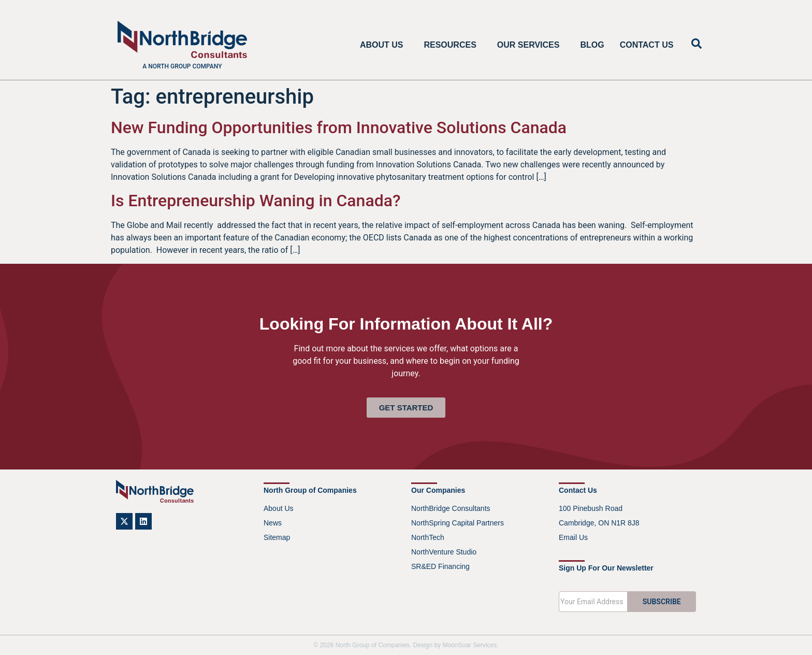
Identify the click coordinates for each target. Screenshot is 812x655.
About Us (384, 45)
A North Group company (182, 66)
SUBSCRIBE (662, 602)
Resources (452, 45)
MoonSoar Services (469, 645)
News (273, 523)
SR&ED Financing (440, 566)
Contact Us (647, 45)
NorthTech (428, 537)
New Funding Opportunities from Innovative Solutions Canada (339, 127)
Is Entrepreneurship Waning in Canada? (256, 201)
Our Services (531, 45)
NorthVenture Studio (444, 552)
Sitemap (277, 537)
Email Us (573, 537)
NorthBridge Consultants (451, 508)
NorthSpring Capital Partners (458, 523)
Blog (592, 45)
